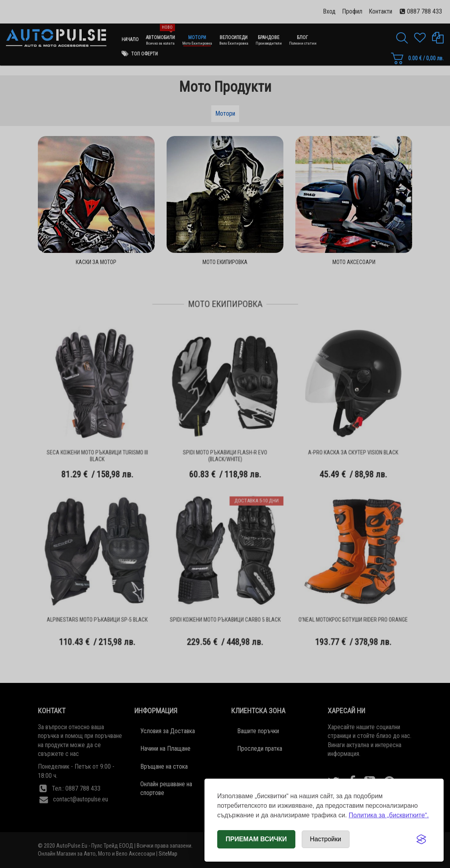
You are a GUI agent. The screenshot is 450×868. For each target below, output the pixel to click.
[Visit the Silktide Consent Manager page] (421, 839)
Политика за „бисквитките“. (389, 815)
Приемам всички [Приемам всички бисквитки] (256, 839)
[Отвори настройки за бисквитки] (326, 839)
